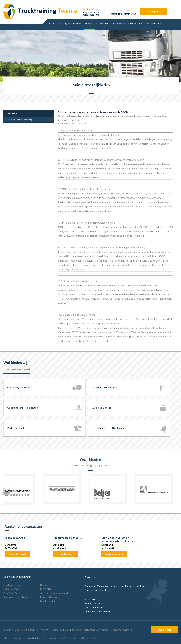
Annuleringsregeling (71, 630)
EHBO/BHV (46, 589)
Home (52, 24)
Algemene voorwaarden (97, 630)
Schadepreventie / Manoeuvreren (19, 597)
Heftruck (44, 585)
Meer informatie (17, 554)
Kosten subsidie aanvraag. (20, 120)
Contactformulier (153, 24)
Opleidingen (64, 24)
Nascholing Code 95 (13, 585)
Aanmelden (164, 630)
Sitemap (54, 630)
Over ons (78, 24)
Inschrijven (66, 554)
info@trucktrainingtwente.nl (124, 14)
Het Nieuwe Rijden (12, 589)
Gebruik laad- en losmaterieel (54, 593)
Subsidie (89, 24)
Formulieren (102, 24)
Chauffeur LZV (10, 593)
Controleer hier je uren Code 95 (127, 24)
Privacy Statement (122, 630)
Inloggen (154, 12)
